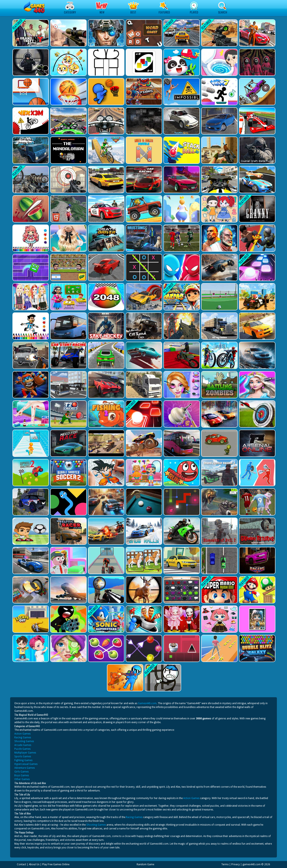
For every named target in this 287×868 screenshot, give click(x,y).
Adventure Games (25, 768)
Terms (225, 864)
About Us (34, 864)
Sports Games (23, 756)
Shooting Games (24, 741)
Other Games (22, 779)
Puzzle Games (22, 749)
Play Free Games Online (56, 864)
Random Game (145, 864)
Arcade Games (23, 745)
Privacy (236, 864)
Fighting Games (23, 760)
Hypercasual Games (26, 764)
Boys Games (22, 775)
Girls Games (22, 772)
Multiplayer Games (25, 753)
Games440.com (147, 703)
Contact (22, 864)
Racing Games (23, 737)
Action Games (22, 734)
